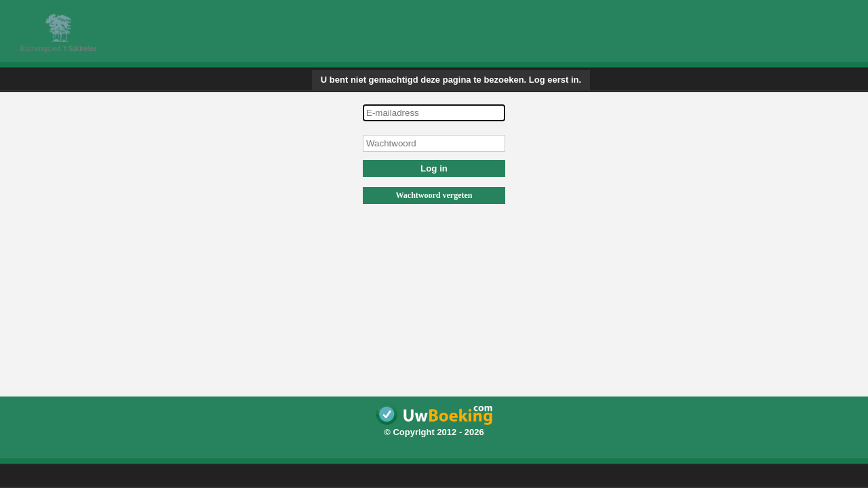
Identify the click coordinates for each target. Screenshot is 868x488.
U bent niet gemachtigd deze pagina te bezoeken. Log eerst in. (451, 80)
